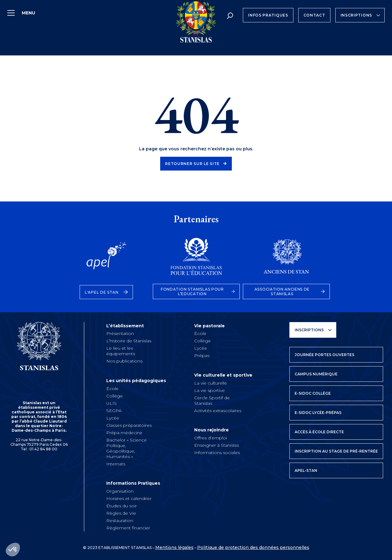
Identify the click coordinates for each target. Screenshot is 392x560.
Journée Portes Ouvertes (324, 355)
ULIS (111, 402)
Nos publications (124, 361)
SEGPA (114, 410)
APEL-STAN (306, 470)
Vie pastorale (213, 326)
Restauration (120, 519)
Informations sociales (217, 451)
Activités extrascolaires (218, 410)
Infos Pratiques (268, 15)
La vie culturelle (211, 382)
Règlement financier (128, 527)
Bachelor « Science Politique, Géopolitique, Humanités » (126, 447)
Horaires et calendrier (129, 497)
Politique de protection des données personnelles (253, 546)
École (112, 388)
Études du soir (122, 505)
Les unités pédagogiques (139, 380)
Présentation (120, 333)
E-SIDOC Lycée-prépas (318, 413)
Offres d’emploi (211, 437)
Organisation (120, 490)
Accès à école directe (319, 432)
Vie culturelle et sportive (227, 375)
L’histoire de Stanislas (129, 340)
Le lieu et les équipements (121, 351)
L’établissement (128, 326)
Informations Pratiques (137, 483)
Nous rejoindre (215, 429)
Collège (115, 395)
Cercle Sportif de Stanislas (212, 400)
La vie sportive (209, 389)
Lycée (113, 417)
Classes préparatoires (129, 424)
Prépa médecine (124, 432)
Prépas (202, 355)
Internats (116, 463)
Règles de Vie (121, 512)
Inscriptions (356, 15)
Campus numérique (316, 374)
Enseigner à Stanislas (217, 444)
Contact (314, 15)
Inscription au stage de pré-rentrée (336, 451)
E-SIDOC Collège (313, 393)
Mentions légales (174, 546)
